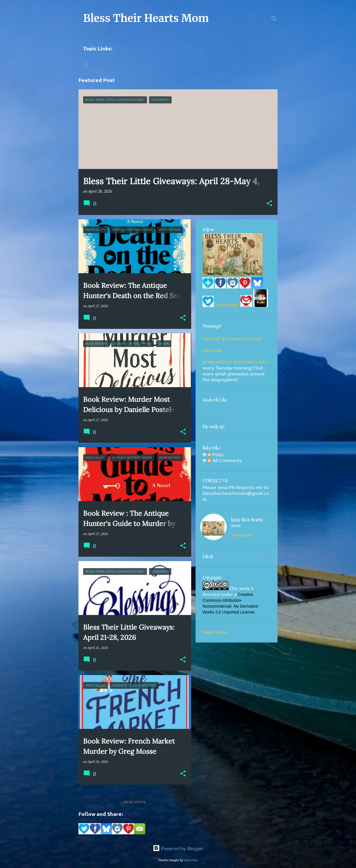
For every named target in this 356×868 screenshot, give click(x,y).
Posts (216, 454)
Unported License (238, 612)
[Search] (274, 19)
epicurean (191, 860)
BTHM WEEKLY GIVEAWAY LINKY (236, 362)
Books (89, 64)
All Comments (225, 460)
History (115, 64)
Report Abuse (215, 632)
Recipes (219, 64)
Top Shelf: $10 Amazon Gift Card (232, 339)
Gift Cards (212, 351)
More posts (135, 802)
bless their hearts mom (247, 523)
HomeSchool (148, 64)
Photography (186, 64)
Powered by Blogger (178, 848)
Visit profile (242, 535)
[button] (269, 204)
